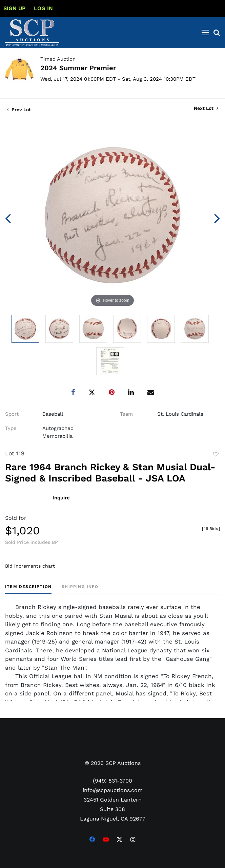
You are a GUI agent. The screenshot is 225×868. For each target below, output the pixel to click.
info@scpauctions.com (113, 790)
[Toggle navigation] (205, 33)
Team (126, 414)
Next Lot (206, 108)
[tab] (28, 589)
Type (11, 428)
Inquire (61, 498)
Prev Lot (19, 110)
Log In (43, 8)
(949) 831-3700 (112, 781)
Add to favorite (216, 454)
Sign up (14, 8)
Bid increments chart (30, 566)
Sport (12, 414)
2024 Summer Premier (78, 68)
